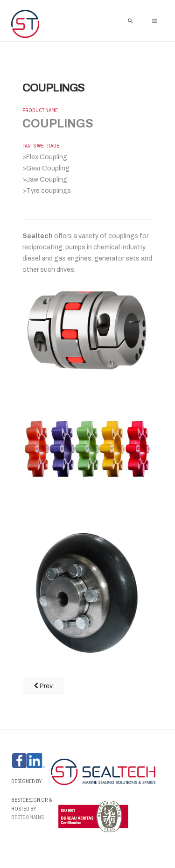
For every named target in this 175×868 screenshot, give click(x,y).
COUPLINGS (53, 88)
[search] (130, 21)
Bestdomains (28, 817)
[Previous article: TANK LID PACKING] (43, 686)
